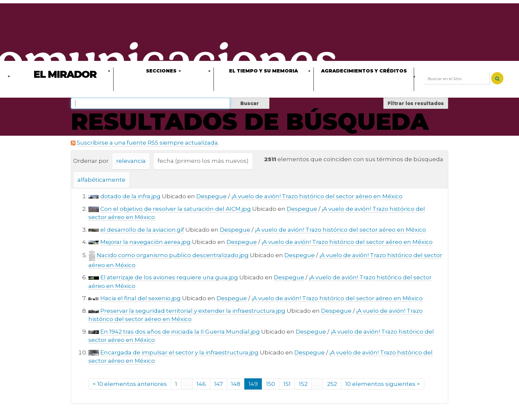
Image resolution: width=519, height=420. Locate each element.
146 (201, 384)
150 (271, 384)
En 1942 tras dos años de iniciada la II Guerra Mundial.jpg (180, 332)
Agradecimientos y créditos (364, 71)
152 (303, 384)
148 (236, 384)
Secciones (164, 71)
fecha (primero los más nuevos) (203, 161)
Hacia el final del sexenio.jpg (141, 298)
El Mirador (65, 74)
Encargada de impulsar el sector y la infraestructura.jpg (179, 352)
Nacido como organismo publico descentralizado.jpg (173, 255)
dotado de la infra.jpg (130, 196)
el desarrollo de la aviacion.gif (142, 230)
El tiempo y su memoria (263, 71)
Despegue (212, 196)
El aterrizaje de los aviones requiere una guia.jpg (169, 277)
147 (218, 384)
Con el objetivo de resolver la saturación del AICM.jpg (176, 209)
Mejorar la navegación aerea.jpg (145, 242)
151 (287, 384)
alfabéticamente (101, 180)
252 (332, 384)
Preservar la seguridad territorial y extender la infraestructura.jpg (193, 311)
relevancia (131, 161)
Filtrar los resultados (416, 103)
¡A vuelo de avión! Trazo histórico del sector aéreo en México (317, 196)
